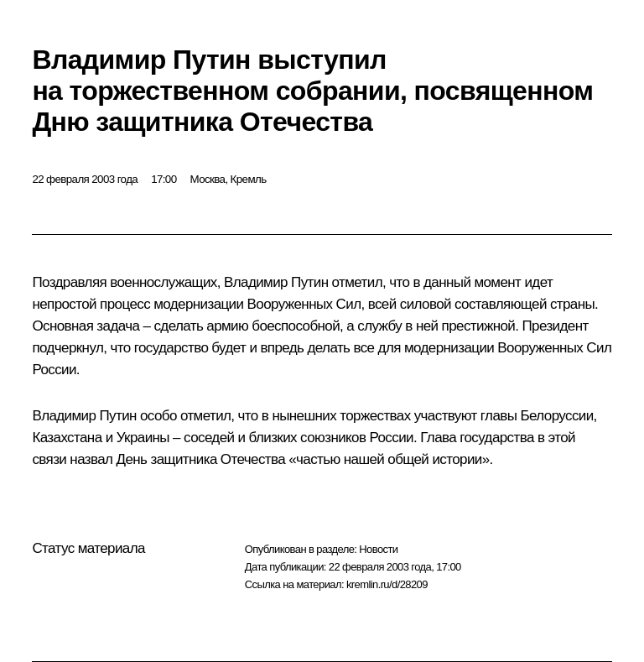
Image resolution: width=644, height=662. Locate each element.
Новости (378, 549)
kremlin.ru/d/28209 (387, 584)
